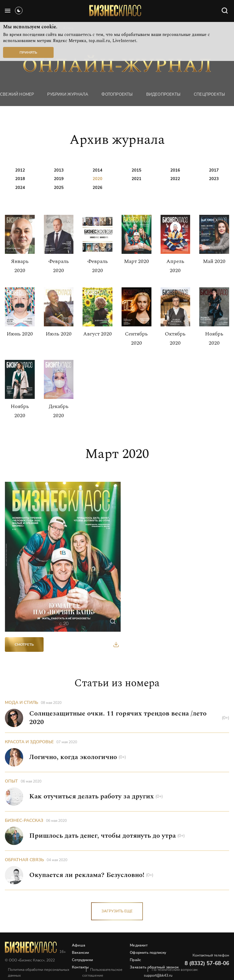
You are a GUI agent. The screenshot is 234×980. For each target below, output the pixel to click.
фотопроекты (117, 94)
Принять (28, 52)
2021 (136, 179)
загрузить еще (117, 911)
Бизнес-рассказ (24, 820)
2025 (59, 188)
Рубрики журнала (68, 94)
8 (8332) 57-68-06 (207, 963)
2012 (20, 170)
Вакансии (81, 953)
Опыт (11, 781)
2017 (214, 170)
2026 (97, 188)
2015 (136, 170)
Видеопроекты (163, 94)
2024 (20, 188)
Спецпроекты (209, 94)
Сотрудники (82, 960)
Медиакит (139, 945)
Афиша (79, 945)
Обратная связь (24, 860)
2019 (59, 179)
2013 (59, 170)
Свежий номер (17, 94)
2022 (175, 179)
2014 (97, 170)
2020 (97, 179)
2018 (20, 179)
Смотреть (24, 644)
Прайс (135, 960)
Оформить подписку (148, 953)
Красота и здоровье (29, 742)
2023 (214, 179)
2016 (175, 170)
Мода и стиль (21, 703)
